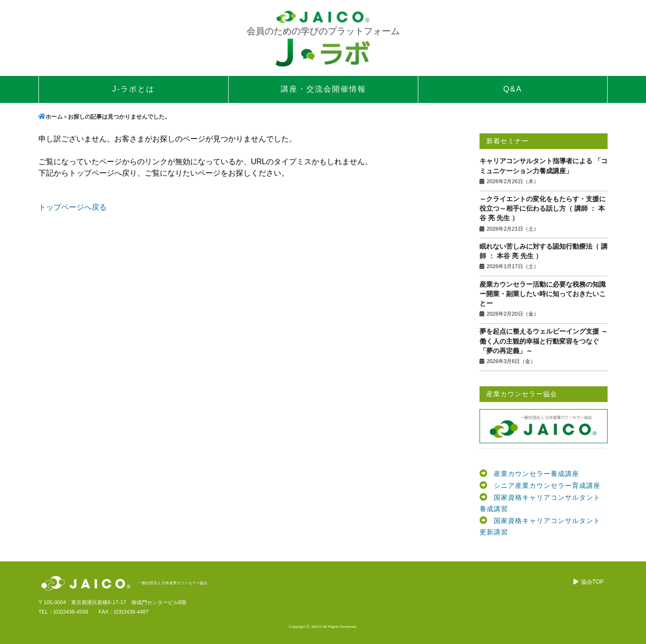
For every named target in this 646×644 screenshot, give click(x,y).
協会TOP (592, 582)
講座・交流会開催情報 (323, 89)
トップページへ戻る (73, 207)
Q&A (513, 89)
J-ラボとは (134, 89)
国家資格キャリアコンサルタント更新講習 (540, 526)
